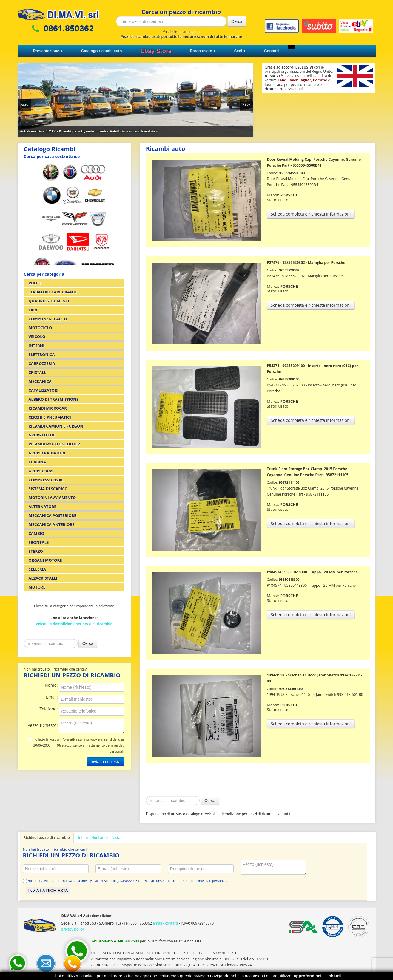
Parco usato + (203, 51)
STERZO (36, 551)
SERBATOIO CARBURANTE (53, 292)
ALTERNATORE (43, 507)
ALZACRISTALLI (43, 578)
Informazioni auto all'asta (99, 838)
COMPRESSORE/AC (46, 480)
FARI (33, 310)
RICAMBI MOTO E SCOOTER (54, 444)
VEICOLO (37, 337)
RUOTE (35, 283)
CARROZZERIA (42, 363)
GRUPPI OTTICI (43, 435)
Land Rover (288, 80)
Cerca (237, 21)
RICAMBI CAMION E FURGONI (57, 426)
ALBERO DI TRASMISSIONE (54, 399)
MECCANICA (40, 381)
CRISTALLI (38, 372)
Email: (52, 697)
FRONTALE (39, 542)
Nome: (52, 685)
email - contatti (165, 923)
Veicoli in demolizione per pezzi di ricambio (74, 624)
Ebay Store (156, 51)
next (246, 105)
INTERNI (37, 346)
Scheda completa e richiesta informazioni (311, 214)
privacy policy (73, 929)
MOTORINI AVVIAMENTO (52, 498)
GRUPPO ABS (41, 471)
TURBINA (37, 462)
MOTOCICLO (40, 328)
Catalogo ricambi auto (102, 51)
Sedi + (240, 51)
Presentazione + (48, 51)
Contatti (271, 51)
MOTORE (37, 587)
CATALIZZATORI (44, 390)
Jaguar (305, 80)
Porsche (320, 80)
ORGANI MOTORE (45, 560)
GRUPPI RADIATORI (47, 453)
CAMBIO (37, 533)
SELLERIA (37, 569)
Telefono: (49, 709)
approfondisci (308, 976)
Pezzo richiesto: (43, 726)
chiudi (335, 976)
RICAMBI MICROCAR (48, 408)
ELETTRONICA (42, 354)
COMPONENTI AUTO (48, 319)
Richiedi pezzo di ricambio (47, 838)
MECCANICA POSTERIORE (53, 515)
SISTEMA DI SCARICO (48, 489)
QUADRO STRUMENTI (49, 301)
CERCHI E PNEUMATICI (50, 417)
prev (25, 105)
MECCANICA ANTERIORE (52, 524)
